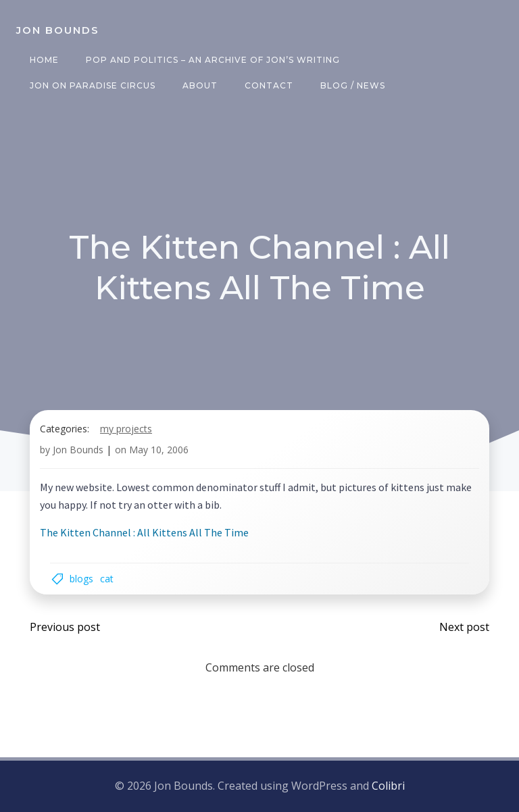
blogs (81, 579)
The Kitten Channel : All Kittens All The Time (144, 532)
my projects (126, 429)
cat (107, 579)
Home (44, 60)
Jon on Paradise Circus (93, 85)
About (200, 85)
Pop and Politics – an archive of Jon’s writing (213, 60)
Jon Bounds (78, 450)
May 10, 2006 (159, 450)
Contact (269, 85)
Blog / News (353, 85)
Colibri (388, 786)
